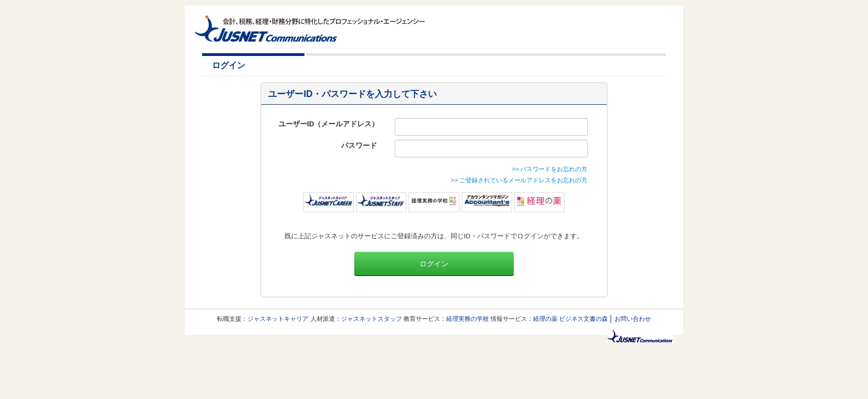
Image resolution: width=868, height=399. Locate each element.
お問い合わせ (633, 319)
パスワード (360, 146)
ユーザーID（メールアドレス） (329, 124)
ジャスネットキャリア (278, 319)
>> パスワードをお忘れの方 (549, 169)
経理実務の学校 (467, 319)
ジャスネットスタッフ (371, 319)
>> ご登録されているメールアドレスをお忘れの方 (519, 180)
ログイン (434, 264)
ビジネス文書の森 (583, 319)
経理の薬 (545, 319)
